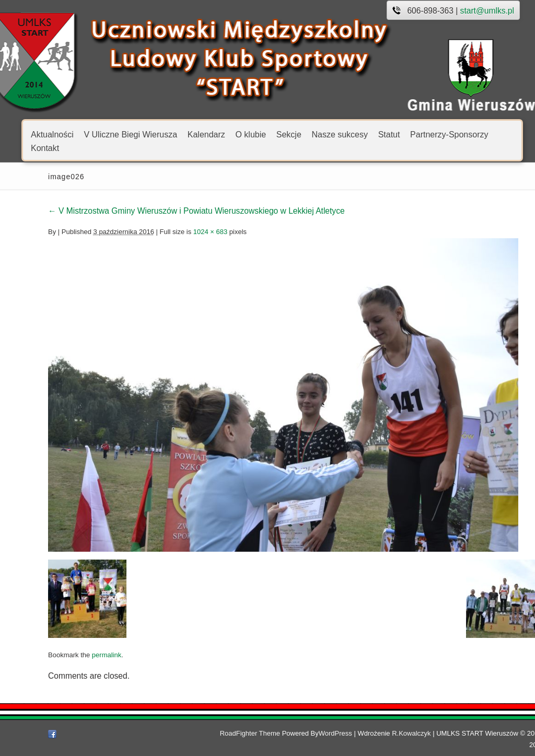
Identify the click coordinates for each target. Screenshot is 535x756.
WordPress (307, 733)
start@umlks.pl (487, 11)
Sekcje (289, 134)
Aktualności (52, 134)
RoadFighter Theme (221, 733)
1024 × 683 (182, 232)
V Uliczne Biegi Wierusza (130, 134)
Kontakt (45, 148)
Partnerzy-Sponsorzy (449, 134)
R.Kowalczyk (382, 733)
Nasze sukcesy (340, 134)
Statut (389, 134)
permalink (78, 655)
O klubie (251, 134)
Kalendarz (206, 134)
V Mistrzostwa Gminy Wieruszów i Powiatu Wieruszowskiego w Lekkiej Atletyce (168, 211)
